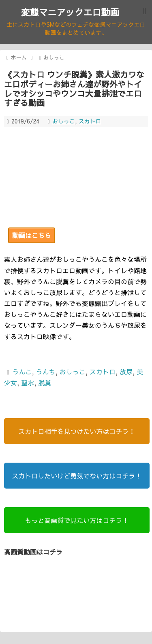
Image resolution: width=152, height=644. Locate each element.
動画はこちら (32, 235)
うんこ (22, 372)
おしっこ (64, 121)
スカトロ (90, 121)
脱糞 (45, 383)
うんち (46, 372)
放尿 (126, 372)
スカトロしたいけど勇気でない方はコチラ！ (77, 476)
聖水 (28, 383)
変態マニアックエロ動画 (70, 12)
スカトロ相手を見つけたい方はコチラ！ (77, 431)
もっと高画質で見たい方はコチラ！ (77, 520)
